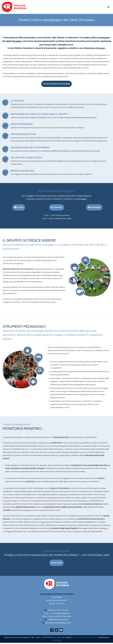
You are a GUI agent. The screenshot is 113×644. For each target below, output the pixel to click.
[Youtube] (61, 631)
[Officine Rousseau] (14, 7)
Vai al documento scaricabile (56, 84)
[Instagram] (57, 631)
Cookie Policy (91, 639)
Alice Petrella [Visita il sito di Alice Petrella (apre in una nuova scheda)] (56, 642)
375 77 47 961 (63, 611)
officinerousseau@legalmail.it (58, 624)
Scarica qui (56, 564)
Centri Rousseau (14, 41)
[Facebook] (52, 631)
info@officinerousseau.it (58, 621)
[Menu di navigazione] (108, 7)
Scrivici (19, 208)
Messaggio (94, 208)
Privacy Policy (79, 639)
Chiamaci (56, 208)
